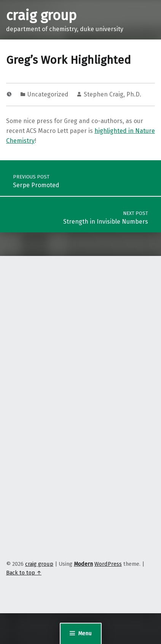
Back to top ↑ (24, 573)
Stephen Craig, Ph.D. (112, 94)
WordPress (108, 564)
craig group (41, 16)
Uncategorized (48, 94)
